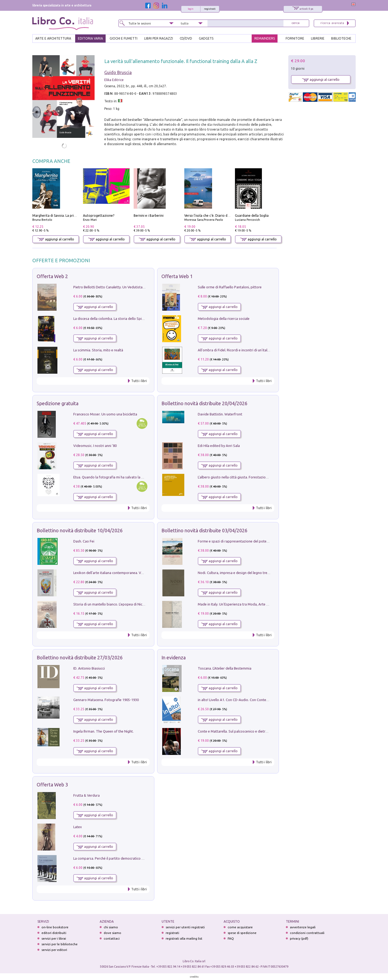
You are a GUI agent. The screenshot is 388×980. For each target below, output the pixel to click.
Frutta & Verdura (86, 795)
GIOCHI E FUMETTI (124, 38)
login (191, 9)
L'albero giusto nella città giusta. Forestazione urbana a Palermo (248, 477)
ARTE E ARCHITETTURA (53, 38)
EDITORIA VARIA (90, 38)
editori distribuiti (54, 933)
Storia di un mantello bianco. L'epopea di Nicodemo (113, 604)
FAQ (231, 938)
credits (194, 977)
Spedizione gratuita (58, 403)
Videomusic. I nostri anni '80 (95, 446)
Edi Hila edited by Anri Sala (219, 446)
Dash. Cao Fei (84, 541)
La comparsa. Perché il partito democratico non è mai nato (119, 858)
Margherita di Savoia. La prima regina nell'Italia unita (72, 216)
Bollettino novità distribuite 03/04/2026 (204, 530)
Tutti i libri (139, 381)
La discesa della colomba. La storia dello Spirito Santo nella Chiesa (125, 318)
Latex (78, 827)
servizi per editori (54, 950)
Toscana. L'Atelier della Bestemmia (225, 668)
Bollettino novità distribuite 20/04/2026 (204, 403)
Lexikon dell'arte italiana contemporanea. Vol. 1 (110, 573)
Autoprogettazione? (99, 216)
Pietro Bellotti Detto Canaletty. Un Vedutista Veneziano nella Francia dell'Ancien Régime (142, 287)
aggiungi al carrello (56, 239)
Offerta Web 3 (52, 785)
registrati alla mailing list (184, 938)
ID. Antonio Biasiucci (89, 668)
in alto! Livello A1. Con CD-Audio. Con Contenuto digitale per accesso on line (257, 700)
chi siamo (111, 927)
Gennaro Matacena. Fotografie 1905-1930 (106, 700)
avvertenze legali (303, 927)
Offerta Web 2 (52, 276)
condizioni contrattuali (307, 933)
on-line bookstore (55, 927)
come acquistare (240, 927)
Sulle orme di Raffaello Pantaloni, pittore (230, 287)
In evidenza (174, 657)
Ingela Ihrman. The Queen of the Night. (103, 731)
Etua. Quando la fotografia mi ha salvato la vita (110, 477)
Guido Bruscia (118, 72)
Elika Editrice (114, 80)
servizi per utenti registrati (185, 927)
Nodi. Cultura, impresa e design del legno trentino (237, 573)
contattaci (112, 938)
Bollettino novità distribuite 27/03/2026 (80, 657)
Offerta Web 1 (177, 276)
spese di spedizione (242, 933)
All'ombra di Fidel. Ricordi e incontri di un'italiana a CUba (242, 350)
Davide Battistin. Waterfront (220, 414)
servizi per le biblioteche (60, 944)
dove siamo (112, 933)
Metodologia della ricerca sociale (224, 318)
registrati (210, 9)
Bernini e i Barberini (149, 216)
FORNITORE (295, 38)
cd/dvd (186, 38)
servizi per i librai (54, 938)
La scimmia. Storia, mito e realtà (98, 350)
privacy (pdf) (299, 938)
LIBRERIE (318, 38)
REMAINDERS (265, 38)
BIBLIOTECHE (341, 38)
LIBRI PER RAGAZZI (159, 38)
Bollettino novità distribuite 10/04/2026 (80, 530)
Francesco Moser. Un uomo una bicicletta (105, 414)
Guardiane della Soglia (252, 216)
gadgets (206, 38)
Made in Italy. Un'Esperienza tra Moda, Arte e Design (239, 604)
